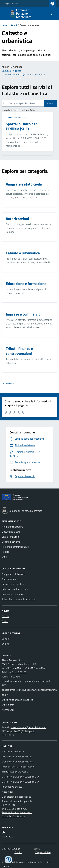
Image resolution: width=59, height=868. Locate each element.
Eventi (5, 644)
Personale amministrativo (15, 547)
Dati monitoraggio (11, 849)
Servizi (14, 25)
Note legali (8, 792)
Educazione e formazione (15, 589)
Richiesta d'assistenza (13, 816)
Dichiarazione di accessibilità (17, 797)
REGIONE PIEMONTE (13, 751)
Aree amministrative (13, 527)
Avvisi (5, 621)
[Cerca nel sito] (49, 13)
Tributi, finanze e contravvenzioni (19, 599)
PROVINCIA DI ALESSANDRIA (18, 757)
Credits (18, 852)
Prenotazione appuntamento (17, 812)
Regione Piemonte (12, 4)
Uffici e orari (8, 705)
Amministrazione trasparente (17, 801)
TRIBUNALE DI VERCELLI (15, 772)
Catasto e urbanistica (16, 117)
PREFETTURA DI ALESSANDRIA (19, 767)
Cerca (50, 103)
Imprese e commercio (13, 594)
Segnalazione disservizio (14, 809)
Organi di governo (11, 542)
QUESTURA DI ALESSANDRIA (18, 762)
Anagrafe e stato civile (14, 574)
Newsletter (8, 836)
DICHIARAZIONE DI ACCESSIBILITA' (21, 777)
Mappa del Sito (43, 852)
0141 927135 (19, 672)
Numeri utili (8, 710)
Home (5, 25)
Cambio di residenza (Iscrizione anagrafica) (24, 74)
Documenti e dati (11, 532)
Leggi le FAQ (8, 805)
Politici (5, 552)
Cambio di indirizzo (11, 71)
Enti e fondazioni (11, 537)
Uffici (4, 557)
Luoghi (5, 639)
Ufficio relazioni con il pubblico (17, 700)
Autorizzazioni (9, 579)
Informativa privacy (12, 787)
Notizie (6, 616)
